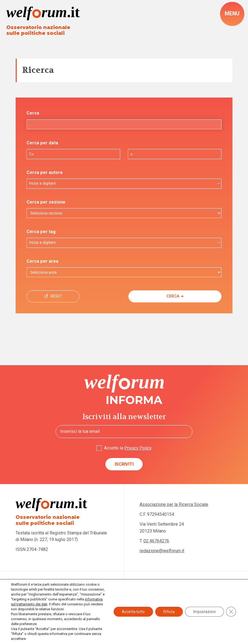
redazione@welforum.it (162, 551)
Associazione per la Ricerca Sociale (174, 504)
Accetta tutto (133, 612)
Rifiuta (169, 612)
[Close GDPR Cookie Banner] (231, 612)
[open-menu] (232, 14)
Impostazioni (204, 612)
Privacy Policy (138, 448)
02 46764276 (156, 541)
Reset (55, 296)
